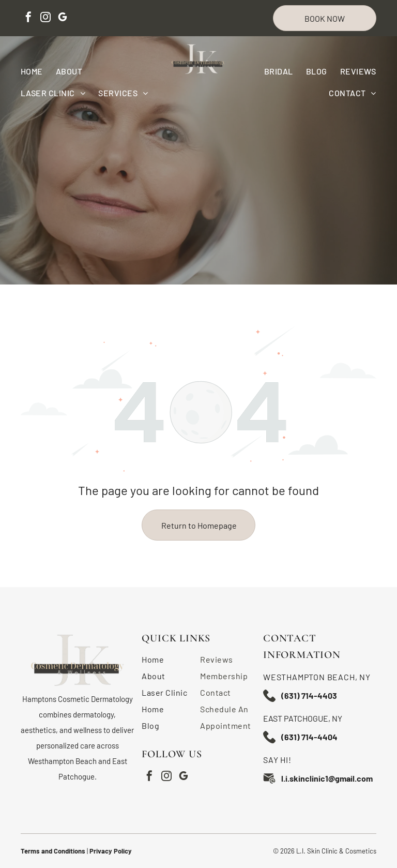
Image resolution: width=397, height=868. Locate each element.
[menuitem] (38, 71)
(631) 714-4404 (309, 737)
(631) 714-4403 (309, 695)
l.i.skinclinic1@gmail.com (327, 778)
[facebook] (28, 18)
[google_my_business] (63, 18)
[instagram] (45, 18)
